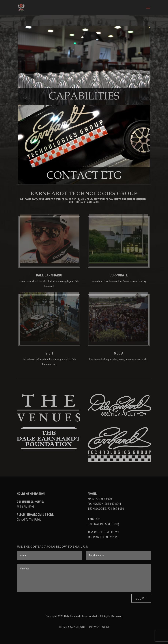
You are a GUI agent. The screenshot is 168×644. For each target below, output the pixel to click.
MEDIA (119, 353)
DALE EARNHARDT (49, 275)
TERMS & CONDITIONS (72, 627)
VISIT (49, 353)
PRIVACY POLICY (99, 627)
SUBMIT (141, 598)
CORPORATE (119, 275)
